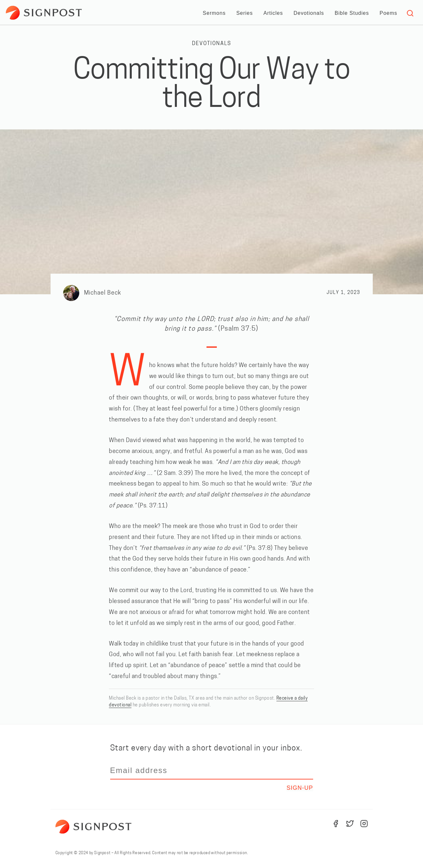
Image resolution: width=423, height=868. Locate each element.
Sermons (214, 13)
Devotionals (309, 13)
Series (244, 13)
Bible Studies (352, 13)
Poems (388, 13)
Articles (273, 13)
